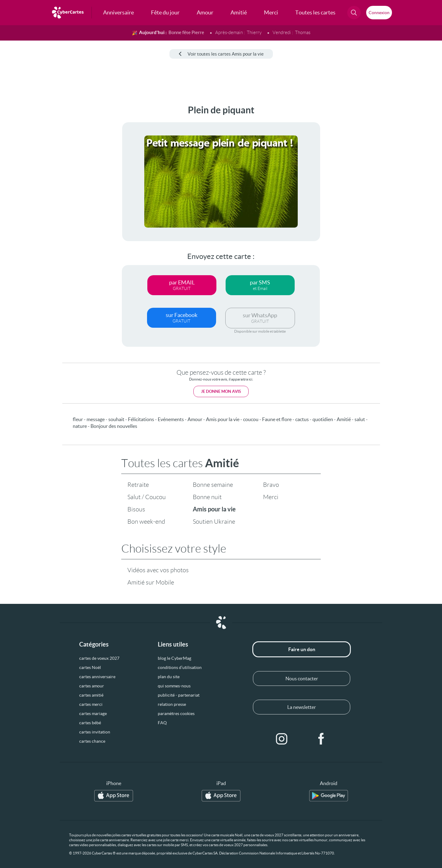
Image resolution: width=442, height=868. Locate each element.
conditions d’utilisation (180, 667)
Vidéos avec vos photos (158, 570)
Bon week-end (146, 522)
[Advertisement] (51, 197)
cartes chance (92, 741)
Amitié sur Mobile (151, 582)
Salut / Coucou (147, 497)
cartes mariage (93, 714)
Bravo (271, 485)
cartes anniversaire (97, 677)
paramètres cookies (176, 714)
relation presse (172, 704)
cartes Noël (90, 667)
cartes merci (91, 704)
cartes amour (92, 686)
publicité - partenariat (179, 695)
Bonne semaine (213, 485)
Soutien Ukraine (214, 522)
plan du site (169, 677)
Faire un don (302, 649)
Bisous (136, 509)
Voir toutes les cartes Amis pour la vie (221, 54)
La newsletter (302, 707)
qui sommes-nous (174, 686)
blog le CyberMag (174, 658)
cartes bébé (90, 723)
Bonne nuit (207, 497)
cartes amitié (91, 695)
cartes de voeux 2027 (99, 658)
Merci (271, 497)
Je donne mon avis (221, 391)
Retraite (138, 485)
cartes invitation (95, 732)
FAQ (162, 723)
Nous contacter (302, 678)
